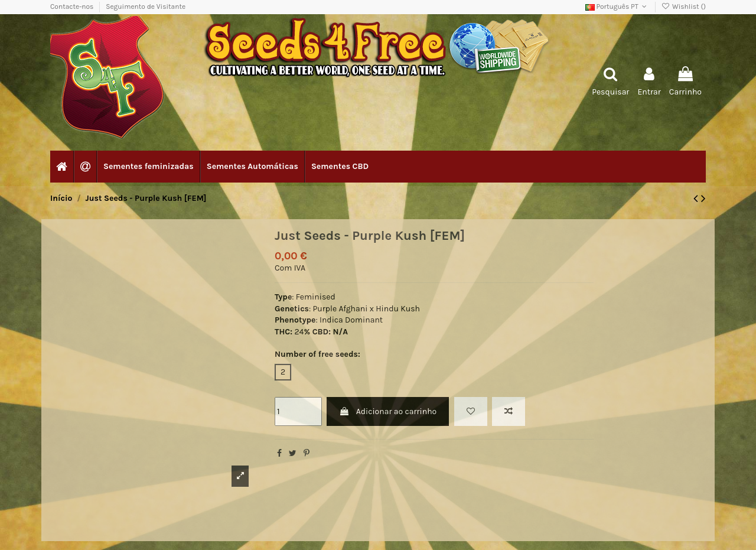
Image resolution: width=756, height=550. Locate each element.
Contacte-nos (73, 6)
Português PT (617, 6)
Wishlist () (684, 6)
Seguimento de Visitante (146, 6)
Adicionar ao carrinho (388, 411)
